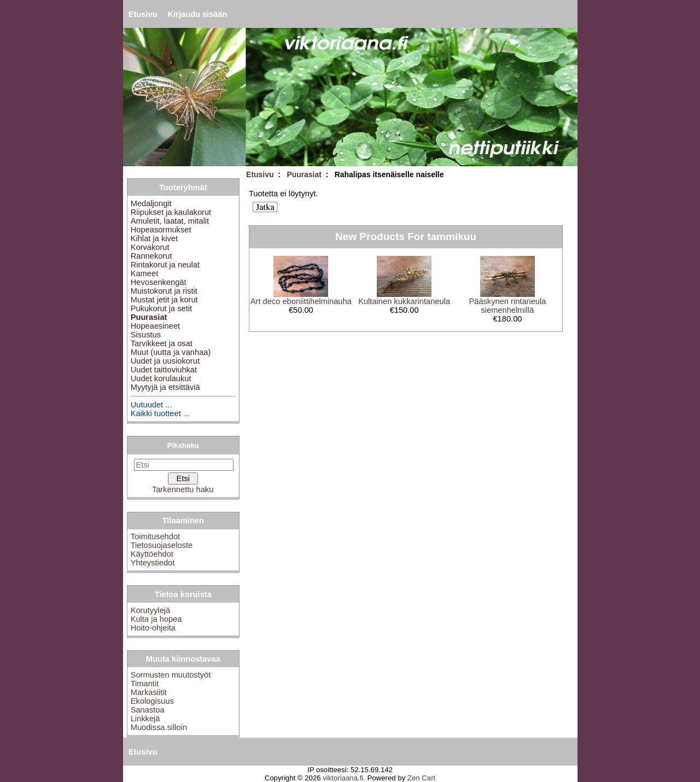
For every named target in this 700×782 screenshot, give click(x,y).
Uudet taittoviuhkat (164, 370)
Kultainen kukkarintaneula (404, 301)
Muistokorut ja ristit (164, 291)
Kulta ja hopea (156, 619)
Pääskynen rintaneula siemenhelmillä (507, 306)
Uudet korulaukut (161, 378)
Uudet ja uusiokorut (165, 361)
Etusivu (143, 14)
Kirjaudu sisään (197, 14)
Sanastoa (148, 710)
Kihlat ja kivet (154, 238)
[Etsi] (184, 465)
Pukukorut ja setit (161, 308)
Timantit (145, 684)
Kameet (145, 273)
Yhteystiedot (153, 563)
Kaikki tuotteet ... (160, 413)
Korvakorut (150, 247)
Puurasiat (304, 174)
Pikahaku (183, 445)
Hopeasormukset (161, 230)
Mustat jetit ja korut (164, 300)
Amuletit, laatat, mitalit (170, 221)
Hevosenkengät (159, 282)
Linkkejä (145, 719)
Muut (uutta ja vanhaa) (171, 352)
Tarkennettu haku (183, 489)
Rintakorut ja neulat (165, 265)
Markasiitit (149, 692)
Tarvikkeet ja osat (162, 343)
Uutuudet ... (151, 405)
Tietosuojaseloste (162, 545)
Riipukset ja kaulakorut (171, 212)
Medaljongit (151, 203)
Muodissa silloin (159, 727)
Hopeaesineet (155, 326)
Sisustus (146, 335)
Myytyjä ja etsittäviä (165, 387)
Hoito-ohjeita (153, 628)
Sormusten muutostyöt (171, 675)
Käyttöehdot (152, 554)
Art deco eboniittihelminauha (301, 301)
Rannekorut (151, 256)
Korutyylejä (151, 610)
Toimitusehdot (155, 536)
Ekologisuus (152, 701)
